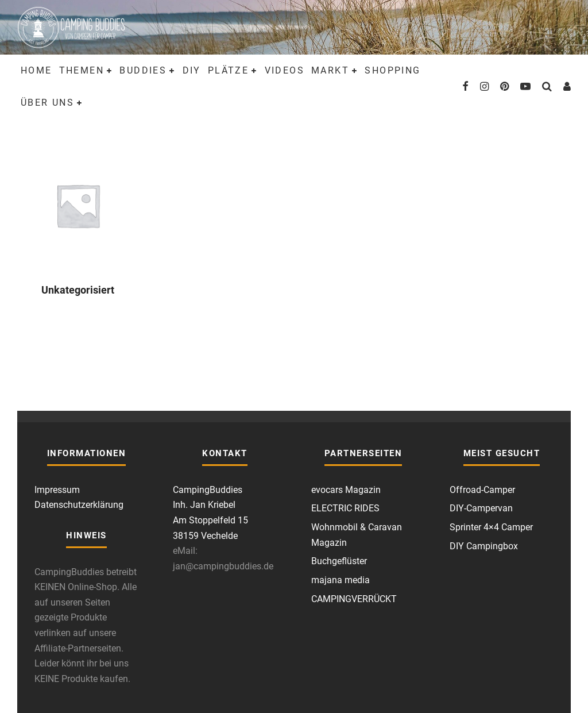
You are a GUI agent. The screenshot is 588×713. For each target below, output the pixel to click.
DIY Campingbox (484, 546)
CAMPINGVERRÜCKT (354, 599)
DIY (192, 70)
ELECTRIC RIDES (345, 508)
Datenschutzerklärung (79, 505)
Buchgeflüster (339, 561)
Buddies (143, 70)
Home (36, 70)
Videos (285, 70)
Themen (82, 70)
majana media (341, 580)
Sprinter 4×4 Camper (491, 527)
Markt (330, 70)
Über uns (47, 103)
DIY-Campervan (481, 508)
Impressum (57, 490)
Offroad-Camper (482, 490)
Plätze (228, 70)
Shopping (392, 70)
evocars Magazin (346, 490)
